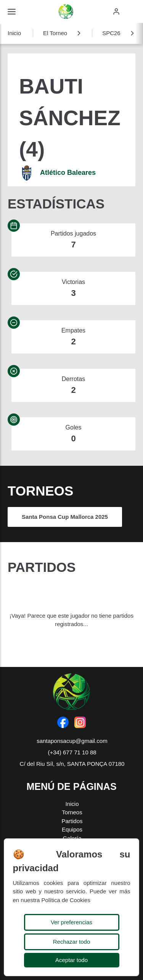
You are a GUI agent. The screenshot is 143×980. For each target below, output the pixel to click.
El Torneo (55, 33)
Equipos (72, 829)
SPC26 (111, 33)
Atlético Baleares (68, 173)
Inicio (14, 33)
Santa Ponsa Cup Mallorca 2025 (65, 517)
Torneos (72, 812)
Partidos (72, 821)
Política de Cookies (66, 900)
